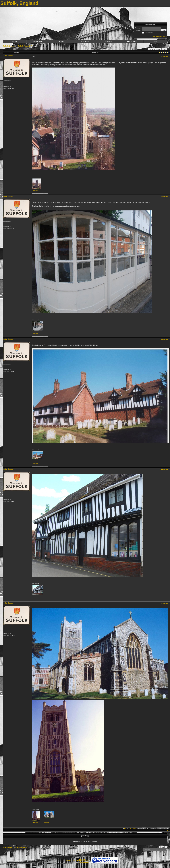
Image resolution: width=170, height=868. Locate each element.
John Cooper (8, 56)
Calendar (108, 42)
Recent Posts (132, 42)
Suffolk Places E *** (25, 46)
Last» (135, 828)
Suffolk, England (9, 46)
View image (35, 190)
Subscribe (163, 847)
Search (61, 42)
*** (167, 831)
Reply (164, 49)
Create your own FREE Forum (78, 860)
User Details (85, 42)
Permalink (165, 56)
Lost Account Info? (159, 37)
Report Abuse (84, 863)
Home (15, 42)
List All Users (38, 42)
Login (164, 30)
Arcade (155, 42)
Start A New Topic (155, 49)
